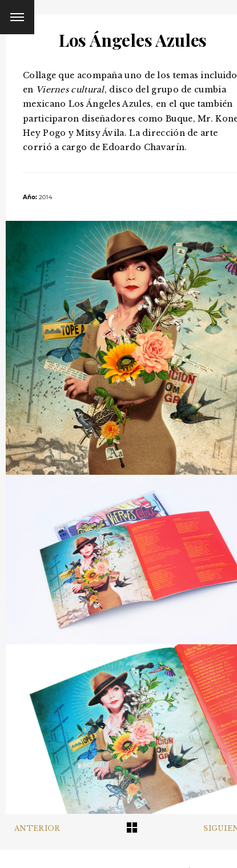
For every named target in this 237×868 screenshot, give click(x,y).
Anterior (37, 828)
